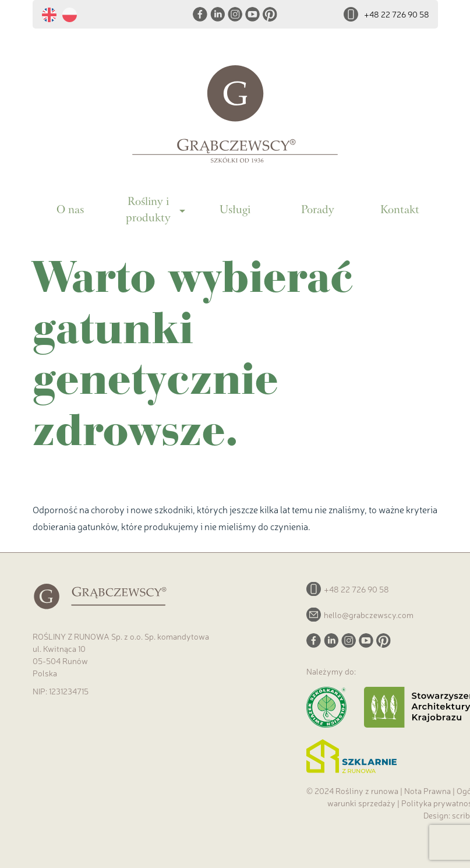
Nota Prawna (427, 791)
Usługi (235, 211)
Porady (318, 211)
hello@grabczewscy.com (369, 615)
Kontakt (400, 211)
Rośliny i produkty (148, 211)
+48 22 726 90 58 (397, 14)
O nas (70, 211)
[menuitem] (52, 15)
